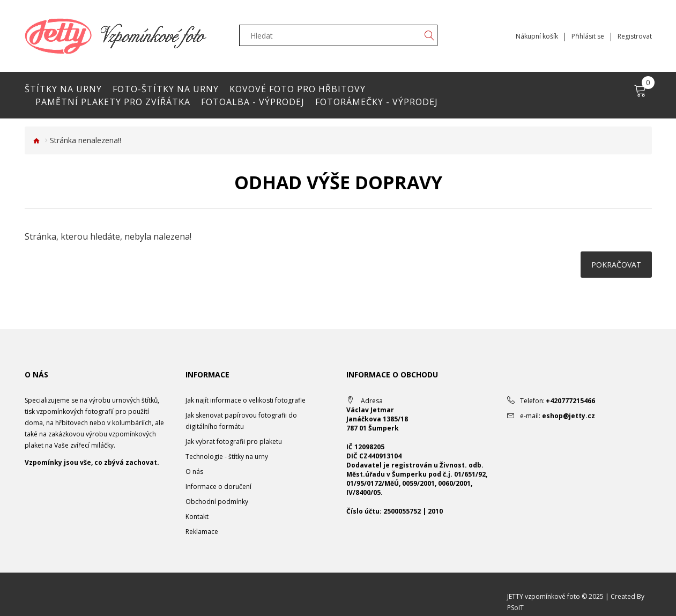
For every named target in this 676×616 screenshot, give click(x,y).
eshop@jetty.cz (569, 416)
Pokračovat (616, 265)
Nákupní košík (537, 36)
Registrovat (635, 36)
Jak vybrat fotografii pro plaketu (234, 441)
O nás (194, 472)
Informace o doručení (218, 487)
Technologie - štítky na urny (227, 457)
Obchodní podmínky (217, 502)
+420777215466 (570, 401)
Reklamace (202, 532)
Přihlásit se (588, 36)
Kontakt (197, 517)
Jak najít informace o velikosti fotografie (246, 400)
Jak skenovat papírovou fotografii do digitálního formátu (241, 421)
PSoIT (515, 608)
